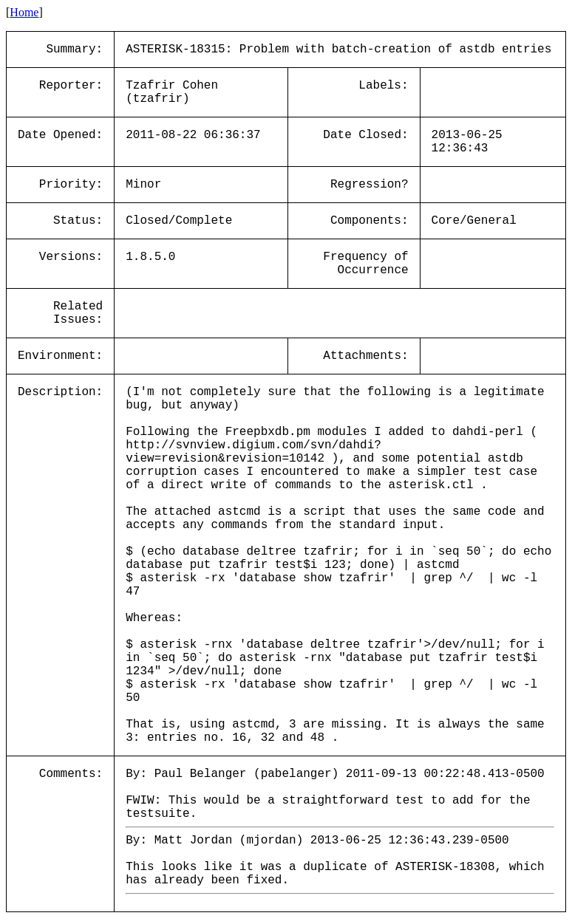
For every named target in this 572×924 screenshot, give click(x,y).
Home (24, 12)
